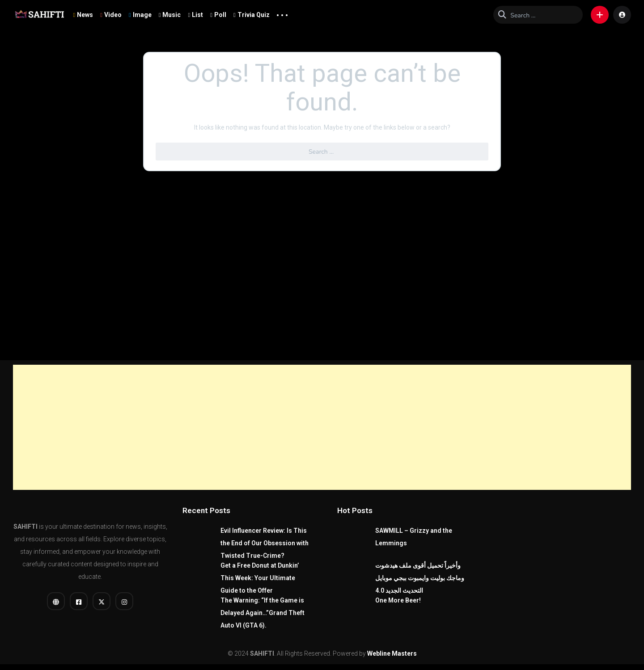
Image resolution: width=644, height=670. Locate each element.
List (195, 15)
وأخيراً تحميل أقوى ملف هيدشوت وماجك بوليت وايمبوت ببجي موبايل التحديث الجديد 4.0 (420, 578)
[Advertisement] (322, 427)
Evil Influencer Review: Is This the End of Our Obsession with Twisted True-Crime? (265, 543)
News (83, 15)
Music (170, 15)
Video (111, 15)
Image (140, 15)
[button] (600, 15)
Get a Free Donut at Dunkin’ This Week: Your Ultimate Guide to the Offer (260, 578)
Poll (218, 15)
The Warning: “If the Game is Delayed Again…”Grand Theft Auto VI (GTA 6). (263, 613)
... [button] (282, 13)
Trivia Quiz (252, 15)
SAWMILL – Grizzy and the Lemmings (414, 537)
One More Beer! (398, 600)
